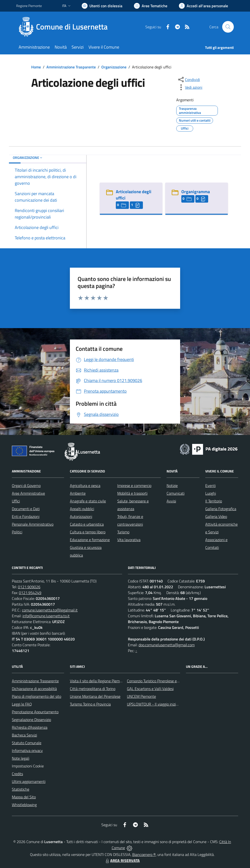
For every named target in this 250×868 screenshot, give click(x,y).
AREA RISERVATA (122, 861)
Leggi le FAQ (22, 704)
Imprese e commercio (134, 485)
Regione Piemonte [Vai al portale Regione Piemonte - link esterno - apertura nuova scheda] (29, 6)
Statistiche (21, 789)
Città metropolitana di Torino (93, 689)
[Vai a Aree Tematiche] (151, 6)
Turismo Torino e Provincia (90, 704)
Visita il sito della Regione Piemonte (99, 681)
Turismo (123, 532)
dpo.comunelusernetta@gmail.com (167, 645)
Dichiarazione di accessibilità (34, 689)
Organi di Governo (26, 485)
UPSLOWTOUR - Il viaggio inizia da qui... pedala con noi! (171, 704)
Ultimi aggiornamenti (29, 781)
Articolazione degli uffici (134, 195)
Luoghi (211, 493)
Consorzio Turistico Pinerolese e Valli (156, 681)
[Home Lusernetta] (65, 27)
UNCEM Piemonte (141, 696)
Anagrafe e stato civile (88, 501)
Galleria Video (216, 516)
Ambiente (78, 493)
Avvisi (171, 501)
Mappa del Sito (24, 797)
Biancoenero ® (144, 854)
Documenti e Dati (26, 509)
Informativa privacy (27, 750)
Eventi (210, 485)
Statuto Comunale (27, 743)
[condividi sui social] (189, 80)
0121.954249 (30, 593)
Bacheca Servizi (24, 735)
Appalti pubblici (82, 509)
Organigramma (196, 192)
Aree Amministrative (28, 493)
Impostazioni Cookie (28, 766)
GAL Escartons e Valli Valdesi (150, 689)
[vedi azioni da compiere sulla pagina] (190, 87)
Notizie (172, 485)
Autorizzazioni (81, 516)
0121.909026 (29, 587)
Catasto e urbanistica (87, 524)
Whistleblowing (24, 805)
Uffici (16, 501)
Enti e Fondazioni (26, 516)
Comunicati (176, 493)
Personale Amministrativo (33, 524)
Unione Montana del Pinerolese (95, 696)
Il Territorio (214, 501)
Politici (17, 532)
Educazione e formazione (90, 540)
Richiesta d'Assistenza (30, 727)
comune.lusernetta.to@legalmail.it (50, 610)
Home (36, 67)
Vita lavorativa (129, 540)
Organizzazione (114, 67)
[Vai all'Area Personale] (203, 6)
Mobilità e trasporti (132, 493)
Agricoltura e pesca (85, 485)
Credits (17, 774)
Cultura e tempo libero (88, 532)
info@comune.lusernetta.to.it (46, 616)
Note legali (21, 758)
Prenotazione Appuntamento (35, 712)
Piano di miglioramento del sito (37, 696)
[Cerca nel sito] (228, 27)
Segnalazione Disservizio (31, 720)
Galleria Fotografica (221, 509)
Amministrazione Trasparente (71, 67)
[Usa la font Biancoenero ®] (102, 6)
